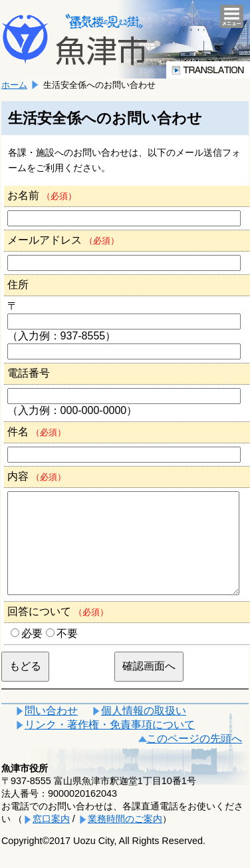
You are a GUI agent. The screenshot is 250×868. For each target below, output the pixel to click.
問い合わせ (51, 731)
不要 (67, 653)
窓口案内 (51, 839)
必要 (32, 653)
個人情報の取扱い (144, 731)
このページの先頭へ (194, 759)
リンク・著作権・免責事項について (110, 745)
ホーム (14, 85)
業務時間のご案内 (125, 839)
